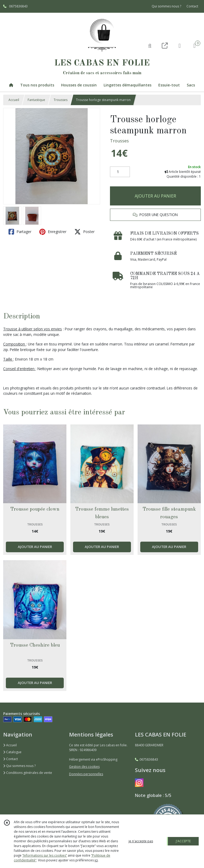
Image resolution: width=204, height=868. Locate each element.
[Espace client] (180, 45)
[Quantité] (120, 172)
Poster (84, 232)
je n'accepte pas (141, 841)
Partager (20, 232)
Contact (192, 6)
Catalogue (12, 752)
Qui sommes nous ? (19, 766)
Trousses (61, 100)
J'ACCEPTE (183, 841)
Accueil (14, 100)
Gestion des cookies (84, 767)
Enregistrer (53, 232)
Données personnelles (86, 774)
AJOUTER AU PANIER (155, 196)
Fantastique (36, 100)
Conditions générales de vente (28, 773)
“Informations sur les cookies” (45, 855)
